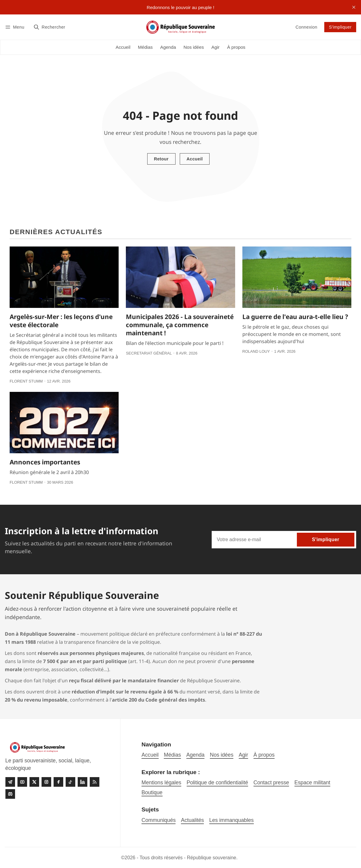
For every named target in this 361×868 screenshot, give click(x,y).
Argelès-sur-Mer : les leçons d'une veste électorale (61, 321)
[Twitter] (34, 782)
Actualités (192, 820)
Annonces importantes (45, 462)
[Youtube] (22, 782)
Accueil (195, 159)
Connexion (306, 27)
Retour (161, 159)
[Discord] (10, 794)
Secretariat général (149, 353)
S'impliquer (340, 27)
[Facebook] (58, 782)
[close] (354, 7)
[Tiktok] (70, 782)
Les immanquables (232, 820)
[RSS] (95, 782)
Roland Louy (256, 351)
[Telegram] (10, 782)
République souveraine (212, 858)
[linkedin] (82, 782)
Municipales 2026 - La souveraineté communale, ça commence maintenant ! (180, 325)
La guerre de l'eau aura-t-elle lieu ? (295, 317)
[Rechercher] (49, 27)
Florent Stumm (26, 381)
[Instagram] (46, 782)
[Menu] (16, 27)
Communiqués (159, 820)
